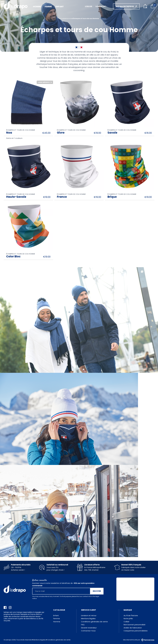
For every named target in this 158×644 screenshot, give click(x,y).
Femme (57, 618)
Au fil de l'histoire (131, 615)
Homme (57, 622)
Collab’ (127, 622)
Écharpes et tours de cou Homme (21, 130)
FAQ (83, 625)
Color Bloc (13, 256)
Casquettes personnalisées (136, 631)
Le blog (89, 6)
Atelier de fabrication (133, 628)
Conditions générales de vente (94, 622)
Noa (9, 133)
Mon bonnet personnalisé (134, 625)
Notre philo (128, 618)
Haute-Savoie (16, 197)
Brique (112, 197)
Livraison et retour (89, 615)
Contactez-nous (88, 631)
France (62, 197)
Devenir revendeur (89, 628)
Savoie (112, 133)
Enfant (56, 615)
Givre (61, 133)
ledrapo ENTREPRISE (125, 6)
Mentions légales (88, 618)
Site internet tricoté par (139, 640)
